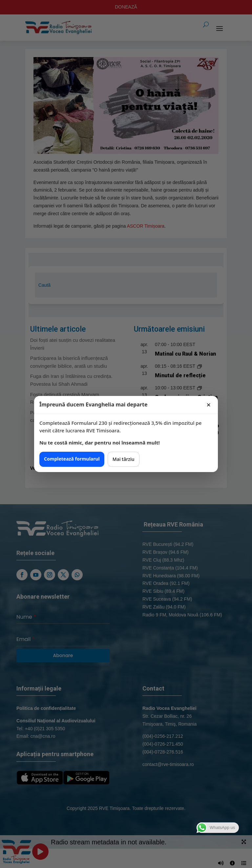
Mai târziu (124, 459)
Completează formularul (72, 459)
